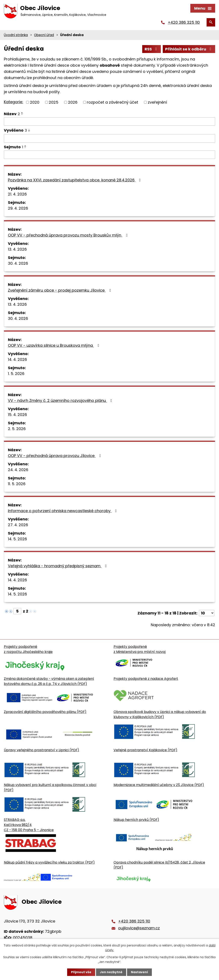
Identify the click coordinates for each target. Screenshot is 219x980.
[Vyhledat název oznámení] (109, 122)
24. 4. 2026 (18, 470)
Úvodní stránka (16, 35)
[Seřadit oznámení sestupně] (22, 115)
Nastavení (139, 972)
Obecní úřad (44, 35)
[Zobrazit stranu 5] (17, 611)
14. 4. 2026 (17, 359)
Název (12, 114)
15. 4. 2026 (17, 415)
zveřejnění (157, 102)
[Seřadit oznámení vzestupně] (22, 113)
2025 (54, 102)
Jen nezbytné (111, 972)
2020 (35, 102)
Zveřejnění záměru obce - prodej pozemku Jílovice (60, 290)
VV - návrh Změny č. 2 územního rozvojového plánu (61, 400)
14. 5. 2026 (17, 539)
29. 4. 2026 (18, 208)
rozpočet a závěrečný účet (112, 102)
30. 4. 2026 (18, 263)
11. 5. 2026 (17, 484)
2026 (73, 102)
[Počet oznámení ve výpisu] (207, 613)
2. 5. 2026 (17, 429)
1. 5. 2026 (16, 374)
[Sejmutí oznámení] (109, 155)
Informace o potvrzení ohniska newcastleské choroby (63, 511)
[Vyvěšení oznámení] (109, 138)
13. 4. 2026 (17, 249)
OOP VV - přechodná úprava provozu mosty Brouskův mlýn (69, 235)
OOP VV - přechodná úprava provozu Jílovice (55, 456)
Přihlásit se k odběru (189, 49)
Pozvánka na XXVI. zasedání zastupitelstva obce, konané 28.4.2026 (75, 180)
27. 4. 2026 (18, 525)
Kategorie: (13, 102)
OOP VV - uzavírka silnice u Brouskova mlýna (54, 345)
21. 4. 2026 (17, 194)
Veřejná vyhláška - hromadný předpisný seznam (58, 566)
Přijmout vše (81, 972)
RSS (152, 49)
